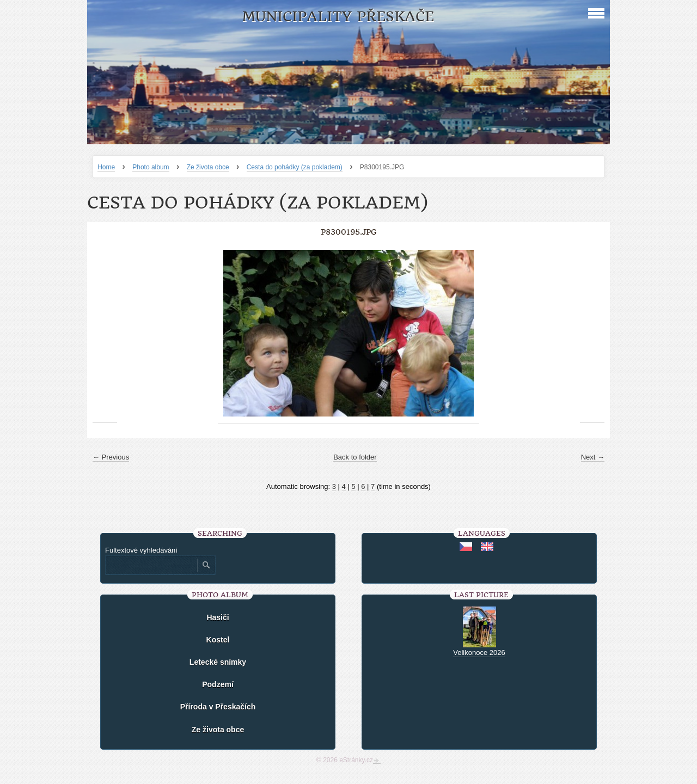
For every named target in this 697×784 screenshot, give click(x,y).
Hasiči (218, 617)
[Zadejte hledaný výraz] (151, 565)
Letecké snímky (218, 662)
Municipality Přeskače (338, 17)
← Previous (111, 457)
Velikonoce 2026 (479, 653)
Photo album (151, 167)
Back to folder (355, 457)
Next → (593, 457)
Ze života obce (208, 167)
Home (106, 167)
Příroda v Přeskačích (218, 707)
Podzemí (218, 684)
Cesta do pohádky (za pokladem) (295, 167)
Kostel (218, 640)
